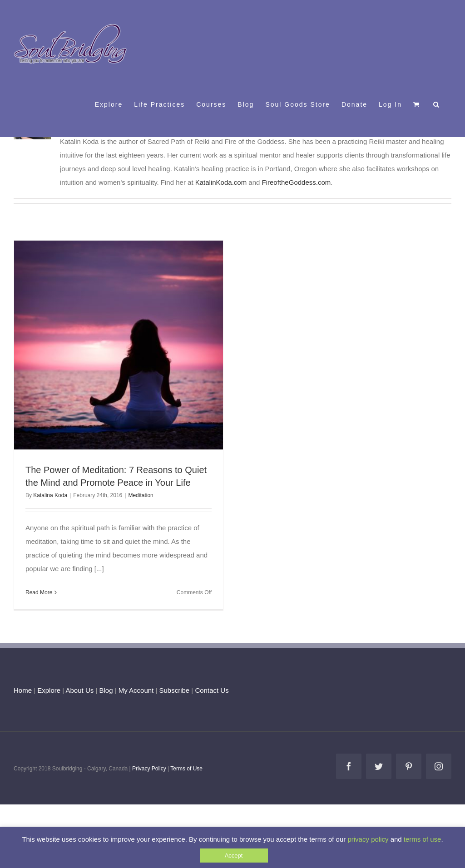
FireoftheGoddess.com (297, 182)
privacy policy (368, 839)
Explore (49, 690)
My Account (136, 690)
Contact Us (211, 690)
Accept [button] (234, 856)
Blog (106, 690)
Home (23, 690)
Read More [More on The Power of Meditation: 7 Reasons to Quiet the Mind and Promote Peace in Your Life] (39, 592)
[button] (437, 104)
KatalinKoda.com (221, 182)
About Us (80, 690)
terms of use (423, 839)
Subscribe (175, 690)
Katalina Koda (50, 495)
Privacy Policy (149, 769)
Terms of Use (186, 769)
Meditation (141, 495)
